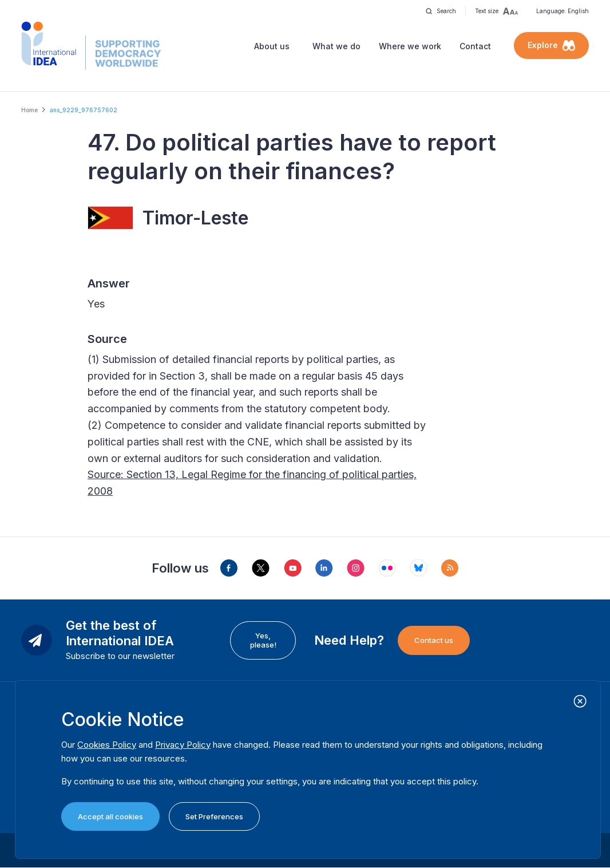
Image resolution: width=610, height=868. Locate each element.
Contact (475, 46)
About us (272, 46)
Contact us (434, 640)
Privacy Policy (183, 745)
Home (29, 110)
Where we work (410, 46)
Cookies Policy (107, 745)
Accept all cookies (110, 816)
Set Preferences (214, 816)
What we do (336, 46)
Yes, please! (263, 640)
